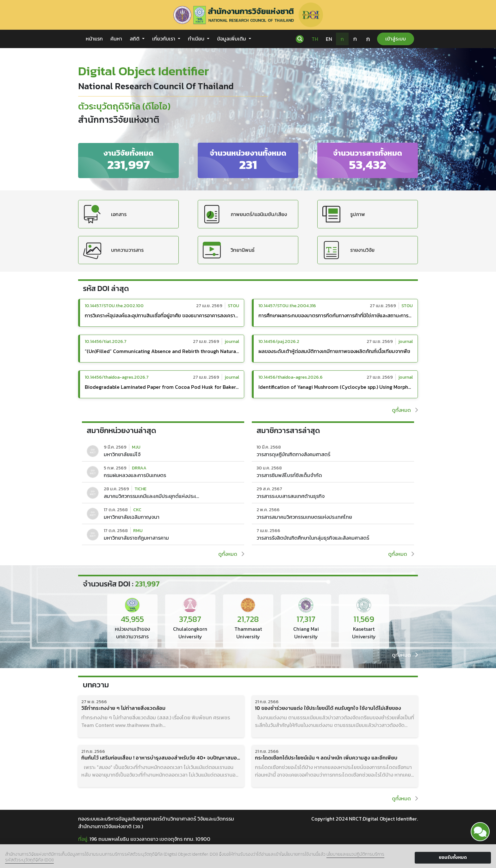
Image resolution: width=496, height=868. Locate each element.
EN (329, 39)
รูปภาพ (344, 214)
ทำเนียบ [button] (197, 39)
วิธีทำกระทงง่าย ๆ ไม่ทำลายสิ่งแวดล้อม (123, 708)
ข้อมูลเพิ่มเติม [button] (232, 39)
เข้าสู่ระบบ (396, 39)
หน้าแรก (94, 39)
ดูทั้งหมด (405, 410)
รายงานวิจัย (348, 250)
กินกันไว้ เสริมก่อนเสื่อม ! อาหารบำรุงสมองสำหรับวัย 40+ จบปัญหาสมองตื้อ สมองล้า (161, 758)
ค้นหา (116, 39)
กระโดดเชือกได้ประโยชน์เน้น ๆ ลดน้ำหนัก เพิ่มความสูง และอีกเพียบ (326, 758)
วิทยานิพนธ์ (229, 250)
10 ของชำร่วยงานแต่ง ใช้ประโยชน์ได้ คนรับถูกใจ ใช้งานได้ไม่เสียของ (328, 708)
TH (315, 39)
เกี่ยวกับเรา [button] (164, 39)
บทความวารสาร (113, 250)
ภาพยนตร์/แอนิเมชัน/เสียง (245, 214)
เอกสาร (105, 214)
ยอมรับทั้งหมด (453, 857)
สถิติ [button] (135, 39)
